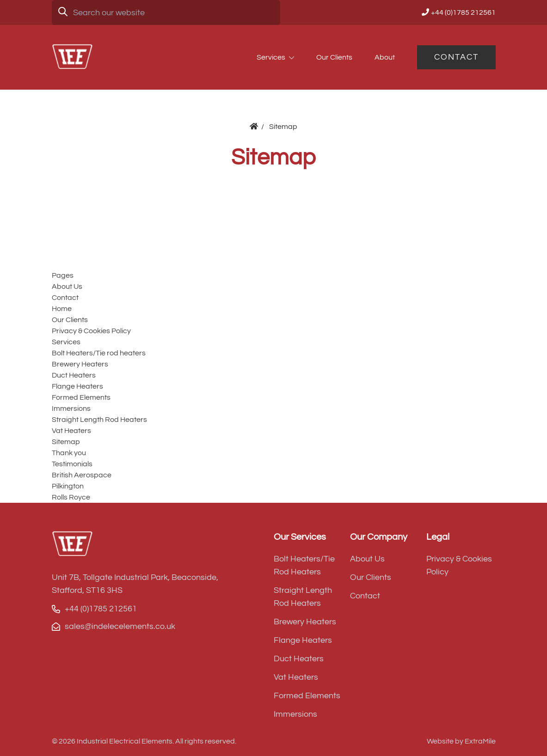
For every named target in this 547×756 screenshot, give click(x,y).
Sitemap (66, 442)
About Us (67, 287)
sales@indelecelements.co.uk (120, 626)
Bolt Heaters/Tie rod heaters (99, 353)
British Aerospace (82, 475)
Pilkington (68, 486)
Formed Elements (81, 397)
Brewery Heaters (80, 364)
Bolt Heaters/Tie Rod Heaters (304, 565)
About (385, 57)
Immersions (71, 408)
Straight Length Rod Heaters (99, 420)
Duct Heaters (74, 375)
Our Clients (334, 57)
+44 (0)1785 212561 (463, 12)
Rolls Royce (71, 497)
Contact (456, 57)
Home (62, 309)
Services (271, 57)
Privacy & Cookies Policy (91, 331)
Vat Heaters (71, 431)
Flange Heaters (77, 386)
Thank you (69, 453)
